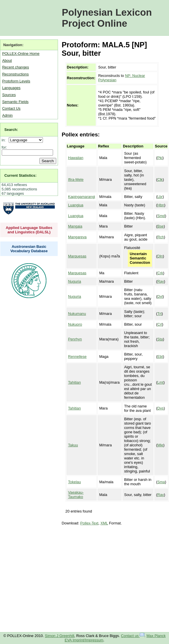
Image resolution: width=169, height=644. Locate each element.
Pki (160, 158)
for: (4, 147)
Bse (161, 226)
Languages (11, 88)
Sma (161, 482)
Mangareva (77, 237)
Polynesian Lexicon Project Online (107, 18)
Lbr (160, 197)
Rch (161, 237)
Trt (160, 314)
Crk (160, 273)
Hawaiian (76, 158)
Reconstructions (15, 74)
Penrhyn (75, 339)
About (7, 61)
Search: (11, 130)
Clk (160, 180)
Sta (160, 339)
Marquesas (77, 256)
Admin (7, 115)
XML (104, 523)
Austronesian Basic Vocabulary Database (29, 249)
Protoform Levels (16, 81)
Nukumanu (77, 314)
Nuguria (75, 281)
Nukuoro (75, 324)
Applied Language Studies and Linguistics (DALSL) (29, 230)
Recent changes (15, 67)
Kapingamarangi (82, 197)
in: (5, 140)
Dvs (161, 408)
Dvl (160, 296)
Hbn (161, 205)
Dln (160, 256)
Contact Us (11, 108)
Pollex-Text (89, 523)
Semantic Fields (15, 102)
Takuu (73, 445)
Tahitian (74, 382)
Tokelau (74, 482)
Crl (160, 324)
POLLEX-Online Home (21, 54)
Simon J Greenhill (60, 636)
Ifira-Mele (76, 180)
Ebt (160, 357)
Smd (161, 216)
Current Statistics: (20, 175)
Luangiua (76, 205)
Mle (160, 445)
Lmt (160, 382)
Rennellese (77, 357)
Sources (9, 95)
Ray (161, 281)
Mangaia (75, 226)
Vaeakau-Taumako (76, 495)
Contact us (133, 636)
